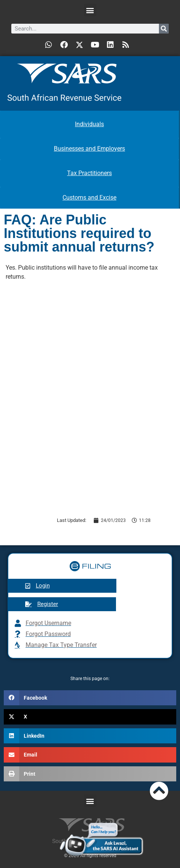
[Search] (164, 29)
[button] (90, 10)
